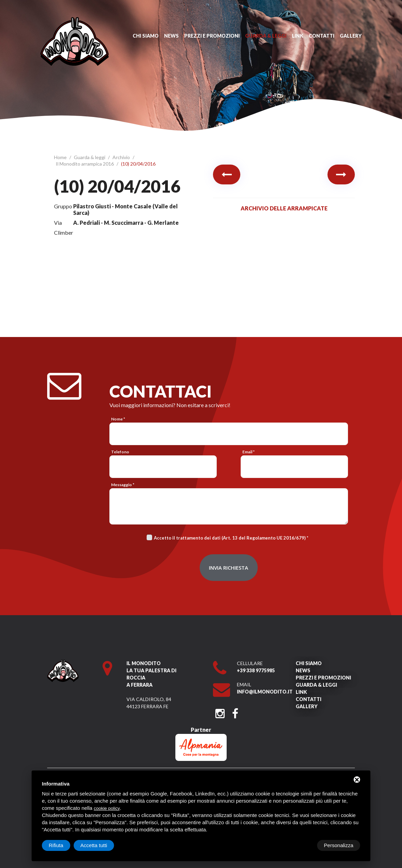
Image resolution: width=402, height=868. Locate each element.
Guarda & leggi (266, 36)
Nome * (118, 419)
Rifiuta (302, 845)
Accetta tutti (340, 845)
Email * (249, 452)
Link (298, 36)
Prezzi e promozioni (212, 36)
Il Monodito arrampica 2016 (85, 164)
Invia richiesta (229, 568)
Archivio (122, 157)
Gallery (351, 36)
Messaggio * (123, 485)
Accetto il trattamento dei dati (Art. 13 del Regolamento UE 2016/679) (230, 538)
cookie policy (107, 808)
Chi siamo (146, 36)
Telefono (120, 452)
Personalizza (64, 845)
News (171, 36)
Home (61, 157)
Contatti (321, 36)
